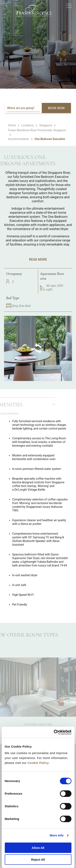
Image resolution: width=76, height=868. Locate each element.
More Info (57, 835)
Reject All (38, 860)
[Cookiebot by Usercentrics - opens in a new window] (54, 732)
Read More (38, 259)
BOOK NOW (56, 108)
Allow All (38, 848)
